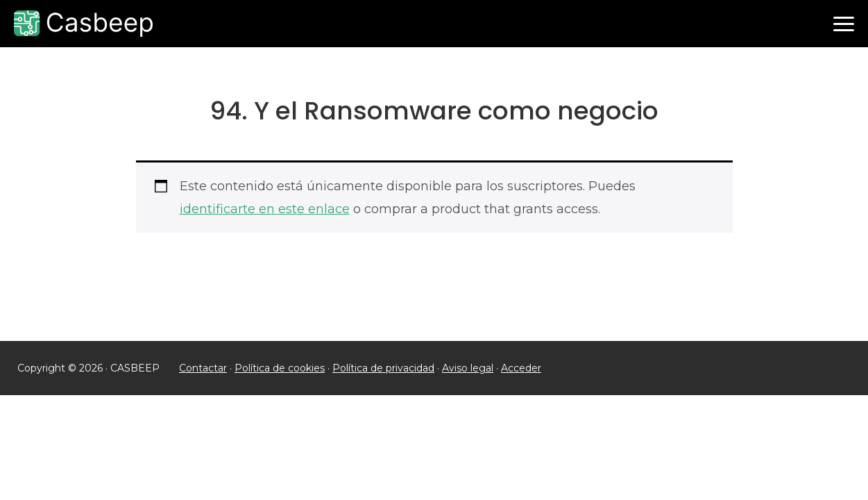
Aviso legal (468, 368)
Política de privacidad (383, 368)
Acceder (521, 368)
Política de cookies (280, 368)
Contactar (203, 368)
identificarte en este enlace (265, 209)
